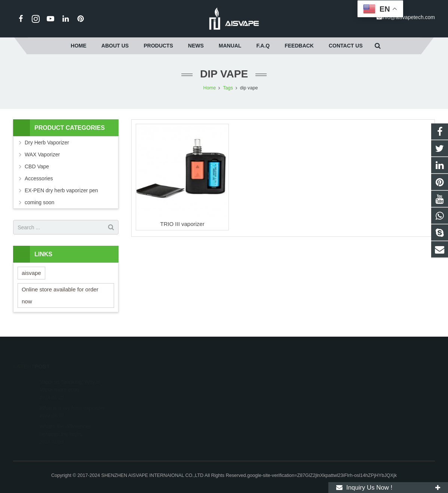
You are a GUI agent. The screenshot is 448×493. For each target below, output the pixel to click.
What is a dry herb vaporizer (72, 397)
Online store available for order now (60, 295)
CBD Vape (37, 166)
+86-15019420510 (255, 380)
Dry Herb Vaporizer (47, 143)
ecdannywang (251, 401)
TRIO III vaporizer (182, 224)
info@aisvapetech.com (408, 17)
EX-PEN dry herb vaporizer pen (61, 190)
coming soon (39, 202)
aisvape (31, 273)
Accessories (39, 178)
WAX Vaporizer (42, 154)
